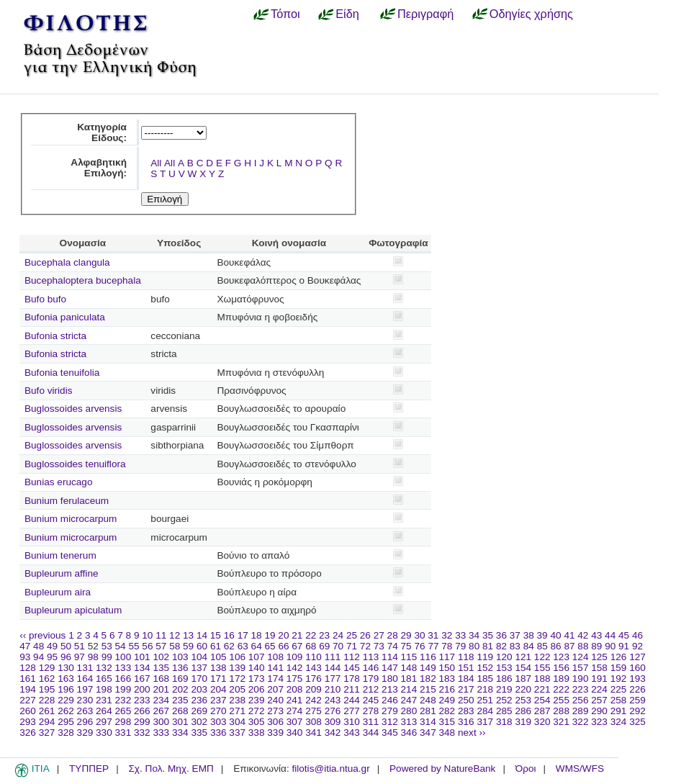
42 (583, 635)
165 (104, 679)
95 (52, 657)
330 (104, 733)
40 (555, 635)
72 (365, 646)
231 (104, 700)
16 (229, 635)
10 (147, 635)
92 (637, 646)
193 (637, 679)
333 (161, 733)
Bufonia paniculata (65, 317)
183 (447, 679)
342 (333, 733)
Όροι (526, 769)
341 (314, 733)
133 (123, 668)
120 (504, 657)
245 (371, 700)
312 (390, 722)
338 (257, 733)
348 (447, 733)
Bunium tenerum (60, 555)
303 (218, 722)
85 (542, 646)
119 (485, 657)
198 (104, 689)
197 (85, 689)
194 (28, 689)
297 (104, 722)
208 (295, 689)
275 (314, 711)
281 (428, 711)
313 (409, 722)
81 (488, 646)
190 (581, 679)
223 (581, 689)
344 (371, 733)
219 (504, 689)
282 (447, 711)
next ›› (472, 733)
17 (243, 635)
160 (637, 668)
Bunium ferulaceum (67, 501)
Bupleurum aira (58, 592)
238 (237, 700)
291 (619, 711)
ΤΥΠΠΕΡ (89, 769)
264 (104, 711)
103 (180, 657)
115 (409, 657)
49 (52, 646)
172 (237, 679)
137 (199, 668)
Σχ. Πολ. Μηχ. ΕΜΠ (171, 769)
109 (295, 657)
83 (515, 646)
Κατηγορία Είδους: (102, 132)
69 (324, 646)
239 (257, 700)
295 (66, 722)
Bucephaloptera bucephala (83, 280)
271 (237, 711)
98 (93, 657)
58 (175, 646)
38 (529, 635)
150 (447, 668)
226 (637, 689)
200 (142, 689)
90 (610, 646)
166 (123, 679)
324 (619, 722)
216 (447, 689)
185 (485, 679)
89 (596, 646)
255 (561, 700)
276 (333, 711)
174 (275, 679)
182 (428, 679)
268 (180, 711)
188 (542, 679)
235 (180, 700)
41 (569, 635)
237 (218, 700)
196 (66, 689)
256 (581, 700)
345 (390, 733)
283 (466, 711)
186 (504, 679)
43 (596, 635)
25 (352, 635)
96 (66, 657)
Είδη (347, 14)
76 (419, 646)
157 (581, 668)
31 (433, 635)
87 (569, 646)
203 (199, 689)
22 (311, 635)
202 (180, 689)
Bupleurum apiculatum (73, 610)
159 (619, 668)
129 (47, 668)
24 (338, 635)
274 (295, 711)
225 (619, 689)
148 (409, 668)
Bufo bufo (45, 299)
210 (333, 689)
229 (66, 700)
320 (542, 722)
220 (523, 689)
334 (180, 733)
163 (66, 679)
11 (161, 635)
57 (161, 646)
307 (295, 722)
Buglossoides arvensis (73, 409)
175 (295, 679)
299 (142, 722)
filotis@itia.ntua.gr (330, 769)
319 (523, 722)
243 (333, 700)
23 (324, 635)
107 (257, 657)
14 (202, 635)
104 (199, 657)
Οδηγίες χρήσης (531, 14)
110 (314, 657)
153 (504, 668)
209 (314, 689)
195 (47, 689)
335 (199, 733)
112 (352, 657)
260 (28, 711)
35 (488, 635)
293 (28, 722)
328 (66, 733)
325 (637, 722)
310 (352, 722)
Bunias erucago (58, 482)
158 (599, 668)
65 (270, 646)
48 (39, 646)
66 (283, 646)
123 (561, 657)
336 (218, 733)
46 (637, 635)
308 (314, 722)
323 (599, 722)
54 (121, 646)
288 (561, 711)
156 (561, 668)
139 (237, 668)
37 (515, 635)
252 (504, 700)
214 (409, 689)
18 (257, 635)
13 (188, 635)
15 (216, 635)
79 (460, 646)
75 (406, 646)
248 (428, 700)
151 (466, 668)
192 (619, 679)
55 (134, 646)
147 (390, 668)
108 (275, 657)
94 (39, 657)
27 (379, 635)
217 (466, 689)
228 (47, 700)
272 (257, 711)
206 (257, 689)
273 (275, 711)
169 (180, 679)
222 (561, 689)
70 (338, 646)
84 (529, 646)
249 (447, 700)
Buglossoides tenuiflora (75, 464)
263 (85, 711)
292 (637, 711)
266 (142, 711)
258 (619, 700)
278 (371, 711)
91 (624, 646)
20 (283, 635)
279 (390, 711)
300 (161, 722)
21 (297, 635)
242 (314, 700)
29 (406, 635)
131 (85, 668)
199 (123, 689)
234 (161, 700)
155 (542, 668)
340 (295, 733)
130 (66, 668)
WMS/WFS (580, 769)
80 (474, 646)
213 (390, 689)
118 (466, 657)
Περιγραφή (425, 14)
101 (142, 657)
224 (599, 689)
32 (447, 635)
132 (104, 668)
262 (66, 711)
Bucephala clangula (67, 262)
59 (188, 646)
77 (433, 646)
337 (237, 733)
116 (428, 657)
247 (409, 700)
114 (390, 657)
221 (542, 689)
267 (161, 711)
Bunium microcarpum (71, 519)
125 (599, 657)
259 (637, 700)
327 (47, 733)
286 (523, 711)
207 (275, 689)
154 (523, 668)
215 (428, 689)
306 (275, 722)
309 (333, 722)
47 (25, 646)
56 (147, 646)
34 (474, 635)
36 (501, 635)
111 (333, 657)
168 (161, 679)
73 (379, 646)
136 (180, 668)
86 (556, 646)
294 (47, 722)
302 (199, 722)
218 (485, 689)
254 (542, 700)
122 (542, 657)
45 (624, 635)
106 (237, 657)
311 (371, 722)
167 (142, 679)
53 (107, 646)
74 (393, 646)
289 (581, 711)
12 (175, 635)
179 (371, 679)
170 (199, 679)
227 (28, 700)
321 (561, 722)
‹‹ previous (42, 635)
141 (275, 668)
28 (393, 635)
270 (218, 711)
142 (295, 668)
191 (599, 679)
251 (485, 700)
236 (199, 700)
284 (485, 711)
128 (28, 668)
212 (371, 689)
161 (28, 679)
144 (333, 668)
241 (295, 700)
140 (257, 668)
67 (297, 646)
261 (47, 711)
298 (123, 722)
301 (180, 722)
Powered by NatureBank (442, 769)
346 (409, 733)
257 (599, 700)
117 (447, 657)
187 (523, 679)
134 (142, 668)
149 (428, 668)
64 (257, 646)
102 (161, 657)
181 (409, 679)
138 (218, 668)
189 (561, 679)
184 (466, 679)
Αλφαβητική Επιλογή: (99, 168)
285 (504, 711)
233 (142, 700)
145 (352, 668)
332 (142, 733)
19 (270, 635)
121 (523, 657)
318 (504, 722)
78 (447, 646)
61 (216, 646)
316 (466, 722)
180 (390, 679)
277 (352, 711)
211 (352, 689)
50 (66, 646)
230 (85, 700)
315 (447, 722)
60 (202, 646)
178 (352, 679)
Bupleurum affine (62, 573)
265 (123, 711)
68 (311, 646)
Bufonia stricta (55, 336)
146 (371, 668)
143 (314, 668)
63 (243, 646)
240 (275, 700)
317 (485, 722)
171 (218, 679)
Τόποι (285, 14)
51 (80, 646)
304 (237, 722)
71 (352, 646)
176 (314, 679)
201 (161, 689)
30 (419, 635)
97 (80, 657)
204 (218, 689)
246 (390, 700)
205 (237, 689)
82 (501, 646)
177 (333, 679)
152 (485, 668)
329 (85, 733)
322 (581, 722)
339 (275, 733)
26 (365, 635)
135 (161, 668)
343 (352, 733)
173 (257, 679)
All (156, 163)
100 (123, 657)
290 (599, 711)
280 (409, 711)
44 (610, 635)
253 (523, 700)
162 (47, 679)
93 (25, 657)
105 (218, 657)
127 (637, 657)
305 (257, 722)
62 (229, 646)
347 (428, 733)
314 (428, 722)
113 (371, 657)
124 (581, 657)
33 (460, 635)
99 (107, 657)
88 (583, 646)
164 (85, 679)
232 (123, 700)
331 (123, 733)
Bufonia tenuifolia (62, 373)
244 (352, 700)
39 (542, 635)
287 (542, 711)
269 (199, 711)
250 (466, 700)
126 (619, 657)
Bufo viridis (48, 391)
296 (85, 722)
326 (28, 733)
